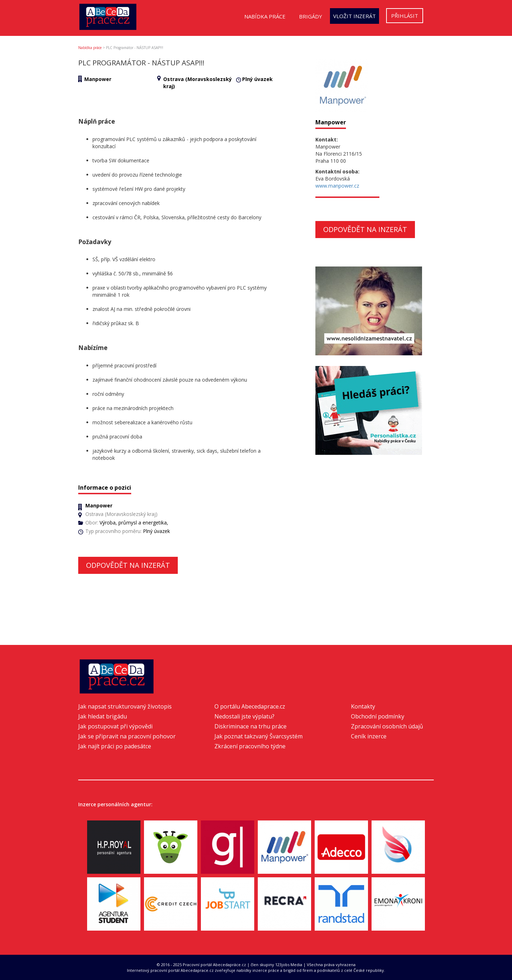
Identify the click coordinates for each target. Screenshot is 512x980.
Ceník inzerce (369, 736)
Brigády (311, 16)
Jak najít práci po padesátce (115, 746)
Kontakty (363, 706)
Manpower (98, 79)
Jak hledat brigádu (103, 716)
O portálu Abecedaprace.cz (250, 706)
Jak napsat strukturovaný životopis (125, 706)
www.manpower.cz (337, 186)
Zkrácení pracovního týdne (250, 746)
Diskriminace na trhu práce (250, 726)
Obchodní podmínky (378, 716)
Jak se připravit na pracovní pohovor (127, 736)
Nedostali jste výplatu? (244, 716)
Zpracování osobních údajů (387, 726)
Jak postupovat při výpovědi (115, 726)
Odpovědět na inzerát (128, 565)
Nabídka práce (265, 16)
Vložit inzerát (354, 16)
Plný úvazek (257, 79)
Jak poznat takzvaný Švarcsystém (258, 736)
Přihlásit (405, 16)
